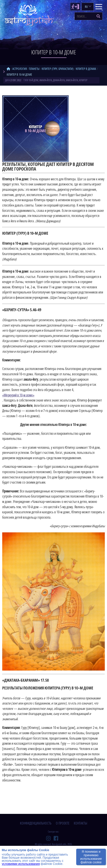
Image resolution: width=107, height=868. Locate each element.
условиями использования (21, 864)
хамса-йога (72, 80)
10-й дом (33, 80)
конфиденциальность (36, 823)
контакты (81, 823)
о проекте (63, 823)
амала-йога (46, 80)
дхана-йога (59, 80)
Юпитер (83, 80)
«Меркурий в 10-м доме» (18, 395)
